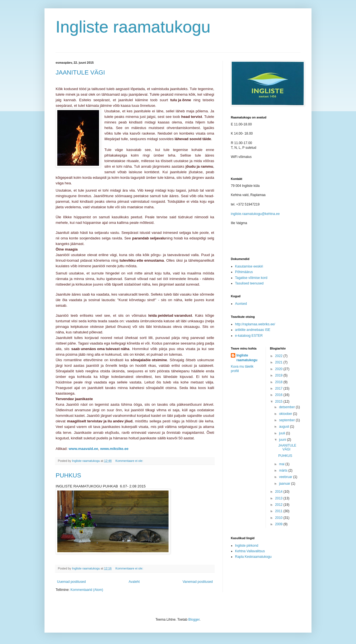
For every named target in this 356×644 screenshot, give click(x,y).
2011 (279, 511)
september (287, 420)
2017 (279, 388)
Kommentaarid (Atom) (87, 590)
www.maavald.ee (83, 449)
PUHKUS (68, 475)
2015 (279, 402)
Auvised (241, 304)
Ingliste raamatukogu (133, 27)
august (284, 427)
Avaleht (134, 582)
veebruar (286, 477)
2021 (279, 362)
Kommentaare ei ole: (130, 461)
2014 (279, 492)
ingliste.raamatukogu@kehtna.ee (255, 214)
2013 (279, 498)
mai (282, 464)
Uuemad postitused (71, 582)
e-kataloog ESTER (249, 336)
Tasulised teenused (249, 283)
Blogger (194, 620)
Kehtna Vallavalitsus (250, 551)
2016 (279, 395)
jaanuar (285, 484)
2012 (279, 505)
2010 (279, 518)
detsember (287, 407)
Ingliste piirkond (247, 546)
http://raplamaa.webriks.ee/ (255, 324)
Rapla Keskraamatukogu (253, 557)
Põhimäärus (244, 272)
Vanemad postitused (198, 582)
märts (284, 470)
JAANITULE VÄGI (80, 72)
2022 (279, 356)
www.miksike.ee (114, 449)
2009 (279, 524)
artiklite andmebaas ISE (253, 330)
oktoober (286, 414)
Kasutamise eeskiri (249, 266)
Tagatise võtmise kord (251, 278)
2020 (279, 369)
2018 (279, 382)
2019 (279, 375)
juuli (282, 433)
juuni (283, 440)
